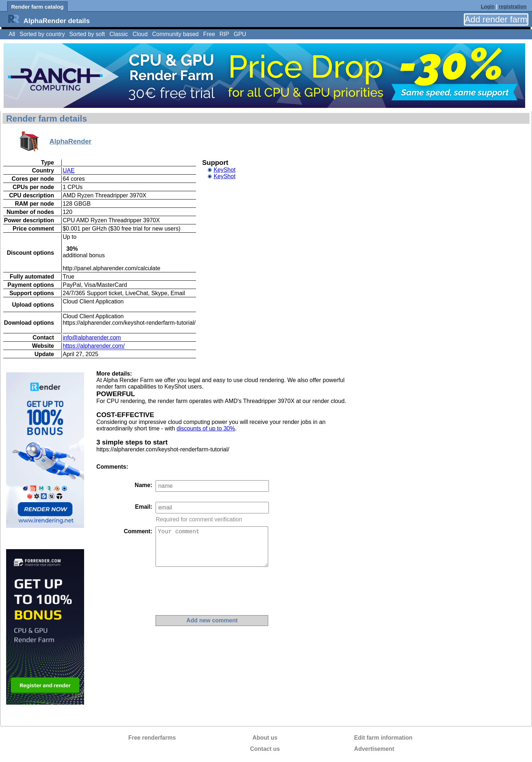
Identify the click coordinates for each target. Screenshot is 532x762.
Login (488, 6)
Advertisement (374, 749)
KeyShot (224, 170)
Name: (143, 485)
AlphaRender (70, 141)
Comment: (138, 531)
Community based (176, 34)
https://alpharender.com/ (94, 346)
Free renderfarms (152, 738)
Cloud (140, 34)
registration (513, 6)
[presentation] (210, 591)
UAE (69, 170)
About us (265, 738)
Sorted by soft (87, 34)
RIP (224, 34)
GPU (240, 34)
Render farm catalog (37, 7)
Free (209, 34)
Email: (144, 507)
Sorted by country (42, 34)
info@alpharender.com (92, 338)
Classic (119, 34)
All (12, 34)
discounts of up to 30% (206, 428)
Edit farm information (383, 738)
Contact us (265, 749)
